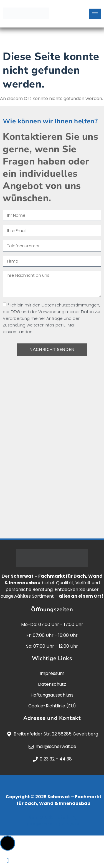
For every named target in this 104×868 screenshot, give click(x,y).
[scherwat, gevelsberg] (52, 450)
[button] (8, 843)
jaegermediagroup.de (54, 824)
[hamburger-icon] (95, 14)
